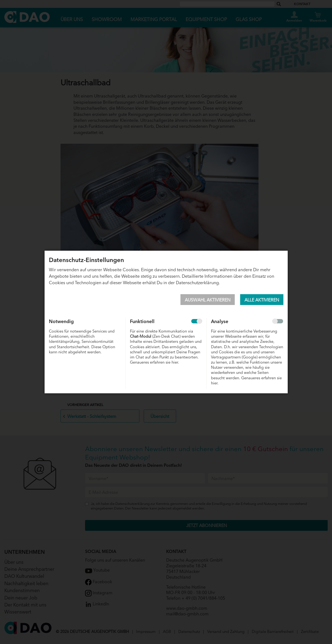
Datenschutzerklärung (197, 282)
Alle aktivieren (262, 300)
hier (175, 362)
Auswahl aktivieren (208, 300)
